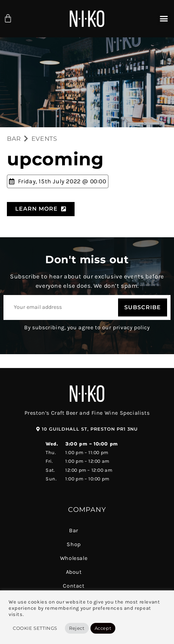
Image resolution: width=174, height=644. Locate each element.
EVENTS (44, 139)
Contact (74, 586)
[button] (164, 19)
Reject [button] (77, 628)
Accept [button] (103, 628)
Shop (74, 544)
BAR (14, 139)
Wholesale (74, 558)
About (74, 572)
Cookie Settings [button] (35, 628)
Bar (74, 530)
